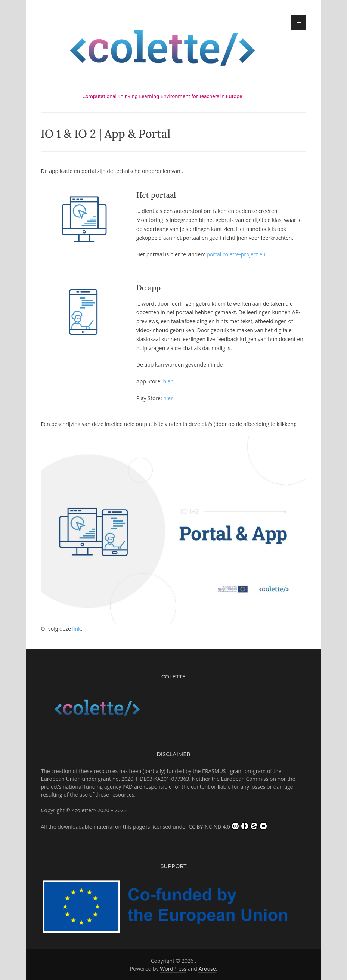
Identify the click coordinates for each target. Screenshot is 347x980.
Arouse (207, 969)
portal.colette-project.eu (236, 254)
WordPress (173, 969)
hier (168, 381)
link (76, 629)
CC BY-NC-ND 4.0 (228, 826)
